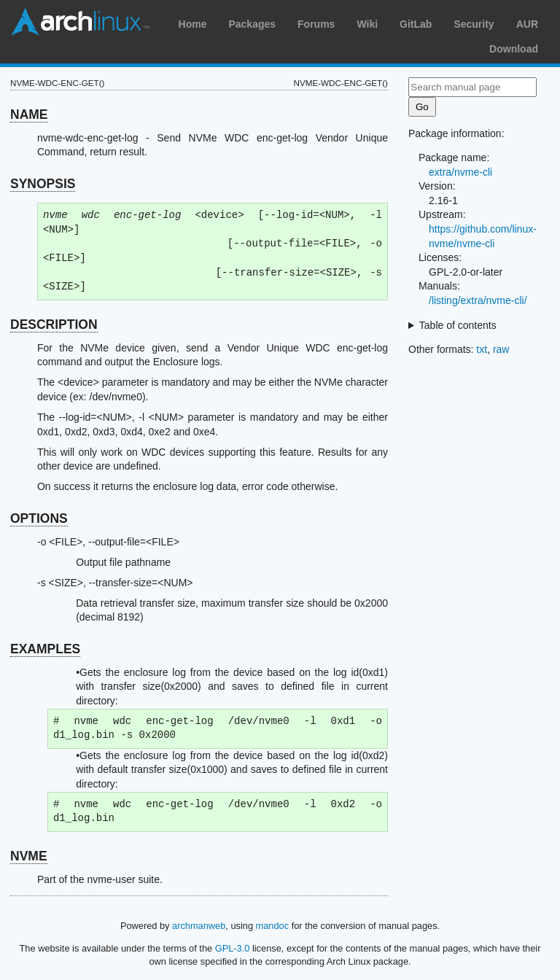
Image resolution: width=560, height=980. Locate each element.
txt (482, 349)
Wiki (367, 24)
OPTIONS (39, 518)
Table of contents (458, 325)
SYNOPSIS (43, 184)
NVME (29, 856)
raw (501, 349)
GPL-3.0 (233, 948)
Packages (252, 24)
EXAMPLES (45, 649)
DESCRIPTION (54, 324)
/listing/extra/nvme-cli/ (478, 300)
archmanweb (199, 926)
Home (193, 24)
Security (474, 24)
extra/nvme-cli (460, 172)
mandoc (273, 926)
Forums (316, 24)
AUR (527, 24)
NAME (29, 114)
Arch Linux (80, 22)
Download (514, 49)
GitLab (416, 24)
